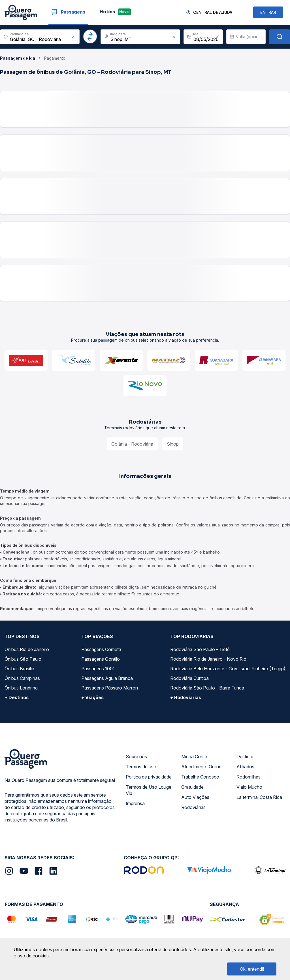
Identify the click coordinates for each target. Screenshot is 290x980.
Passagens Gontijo (101, 659)
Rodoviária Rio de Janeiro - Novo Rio (208, 659)
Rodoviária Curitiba (189, 678)
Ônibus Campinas (22, 678)
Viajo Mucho (249, 787)
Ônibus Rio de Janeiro (27, 649)
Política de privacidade (149, 777)
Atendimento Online (201, 767)
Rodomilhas (249, 777)
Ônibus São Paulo (23, 659)
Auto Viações (195, 797)
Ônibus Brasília (19, 669)
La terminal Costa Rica (259, 797)
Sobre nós (136, 756)
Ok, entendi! (252, 969)
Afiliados (245, 767)
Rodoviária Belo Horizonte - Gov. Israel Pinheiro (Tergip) (228, 669)
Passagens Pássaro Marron (110, 688)
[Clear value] (217, 37)
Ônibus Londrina (21, 688)
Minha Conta (194, 756)
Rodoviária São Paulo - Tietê (200, 649)
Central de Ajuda (213, 12)
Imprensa (135, 803)
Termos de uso (141, 767)
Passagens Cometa (101, 649)
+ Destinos (17, 697)
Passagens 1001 (98, 669)
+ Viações (92, 697)
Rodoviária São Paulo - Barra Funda (207, 688)
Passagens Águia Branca (107, 678)
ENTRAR (268, 12)
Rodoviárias (193, 807)
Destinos (246, 756)
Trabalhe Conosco (200, 777)
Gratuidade (192, 787)
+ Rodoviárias (186, 697)
